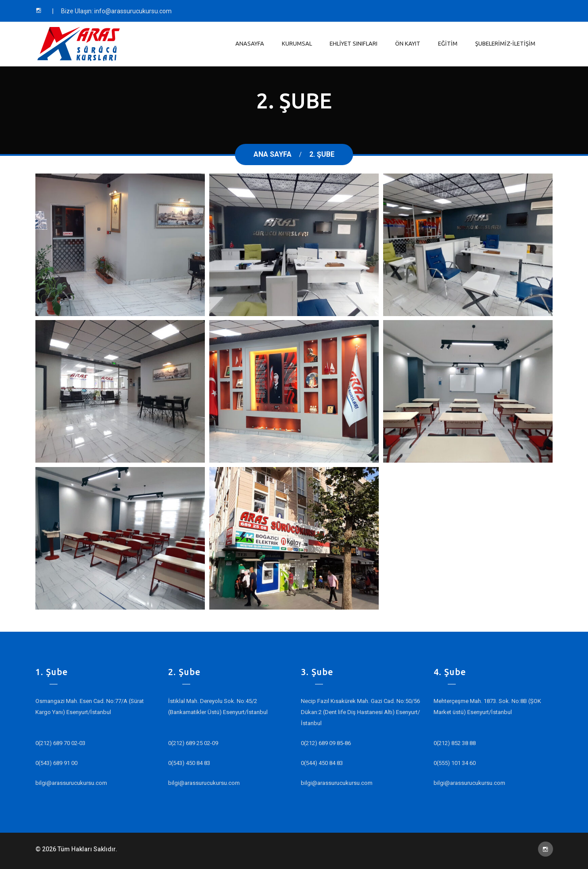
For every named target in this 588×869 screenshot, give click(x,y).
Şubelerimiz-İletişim (505, 43)
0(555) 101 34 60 (455, 763)
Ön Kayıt (408, 43)
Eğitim (448, 43)
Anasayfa (250, 43)
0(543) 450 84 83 (189, 763)
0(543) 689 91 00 (56, 763)
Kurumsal (297, 43)
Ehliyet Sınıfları (354, 43)
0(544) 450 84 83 (322, 763)
